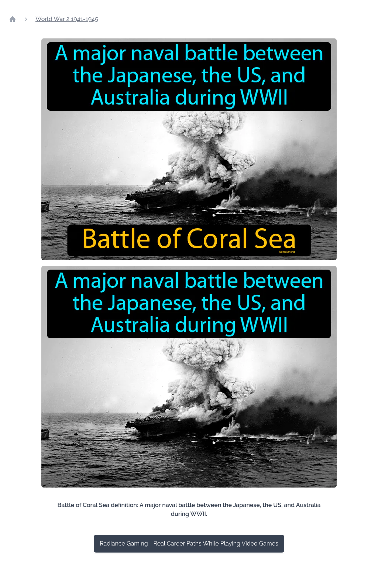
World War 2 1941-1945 (67, 19)
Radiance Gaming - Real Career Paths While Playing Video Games (189, 543)
